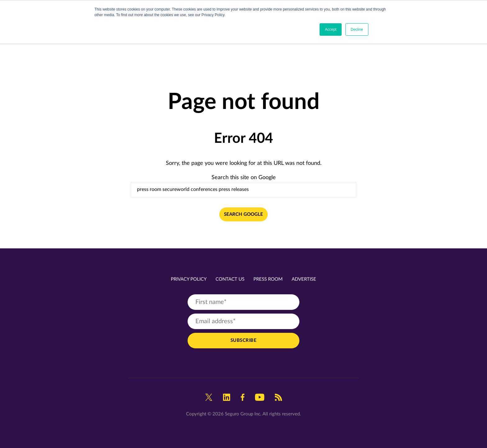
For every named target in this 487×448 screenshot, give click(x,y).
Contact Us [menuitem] (230, 279)
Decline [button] (357, 29)
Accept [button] (331, 29)
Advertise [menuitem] (304, 279)
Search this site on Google (244, 178)
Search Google (243, 214)
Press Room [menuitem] (268, 279)
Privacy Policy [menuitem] (189, 279)
